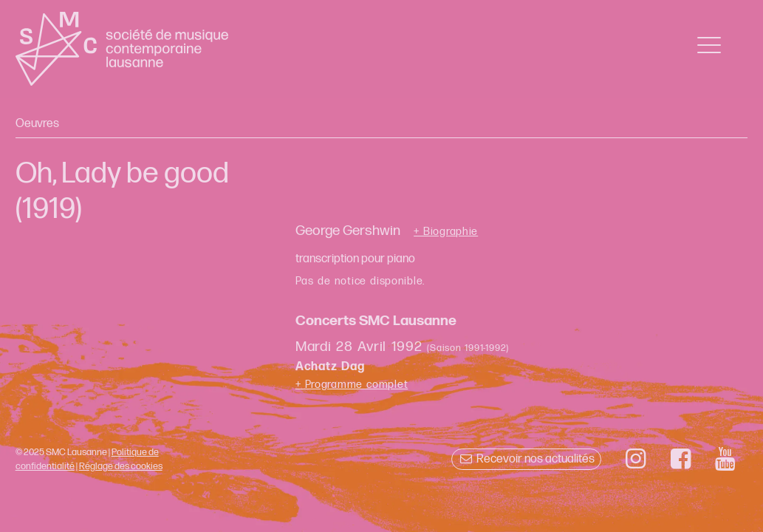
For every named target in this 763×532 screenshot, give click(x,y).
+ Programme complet (352, 385)
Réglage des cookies (121, 466)
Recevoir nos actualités (526, 459)
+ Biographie (446, 232)
